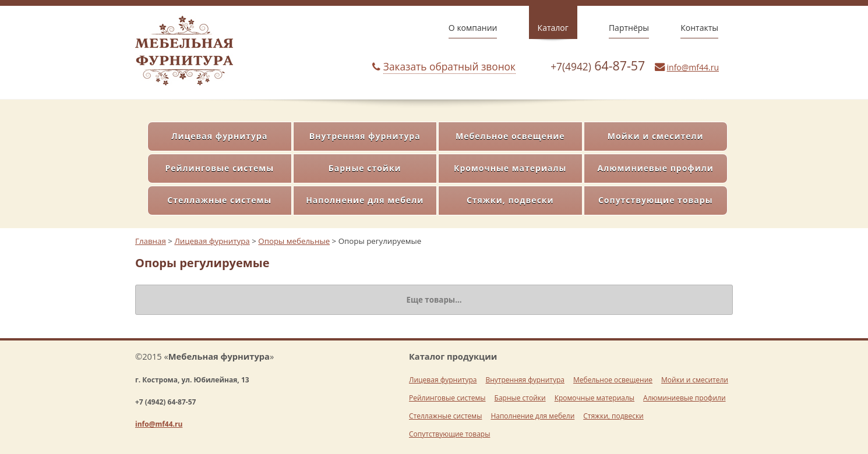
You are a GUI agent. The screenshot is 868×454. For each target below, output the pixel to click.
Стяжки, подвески (510, 200)
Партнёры (629, 28)
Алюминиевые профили (656, 168)
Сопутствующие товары (656, 200)
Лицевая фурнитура (219, 136)
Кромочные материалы (510, 168)
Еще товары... (434, 300)
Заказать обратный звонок (449, 66)
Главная (151, 241)
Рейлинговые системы (219, 168)
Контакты (699, 28)
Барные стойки (365, 168)
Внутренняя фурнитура (365, 136)
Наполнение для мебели (365, 200)
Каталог (553, 28)
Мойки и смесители (656, 136)
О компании (473, 28)
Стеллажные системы (219, 200)
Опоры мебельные (294, 241)
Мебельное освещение (510, 136)
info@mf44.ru (693, 67)
